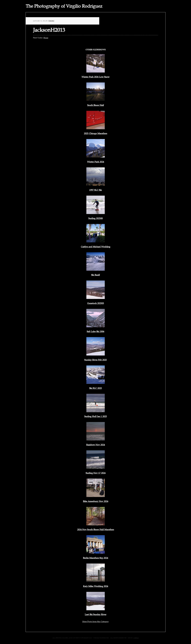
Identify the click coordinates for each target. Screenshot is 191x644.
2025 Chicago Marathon (95, 133)
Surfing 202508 (95, 218)
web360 (136, 638)
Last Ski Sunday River (96, 614)
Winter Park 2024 (96, 162)
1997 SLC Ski (95, 190)
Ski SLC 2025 (95, 388)
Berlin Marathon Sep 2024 (95, 558)
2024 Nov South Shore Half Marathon (96, 530)
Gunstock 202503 (96, 303)
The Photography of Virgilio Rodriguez (64, 6)
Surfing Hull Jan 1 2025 (96, 416)
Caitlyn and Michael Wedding (96, 247)
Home (46, 38)
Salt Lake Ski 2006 (95, 331)
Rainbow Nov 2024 (96, 445)
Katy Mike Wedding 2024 (96, 586)
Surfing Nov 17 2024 (96, 473)
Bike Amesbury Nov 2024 (96, 501)
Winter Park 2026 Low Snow (96, 77)
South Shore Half (96, 105)
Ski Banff (95, 275)
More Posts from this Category (95, 622)
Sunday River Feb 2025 (95, 360)
